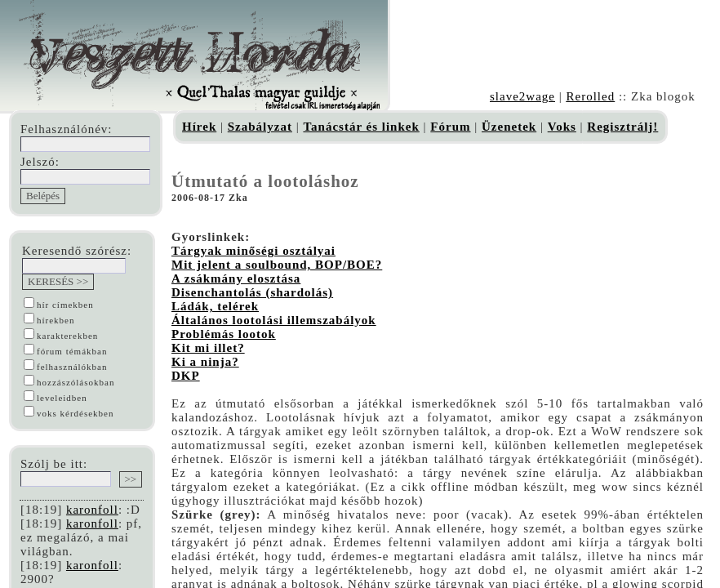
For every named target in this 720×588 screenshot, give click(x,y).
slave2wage (522, 96)
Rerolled (590, 96)
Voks (562, 127)
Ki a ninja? (205, 362)
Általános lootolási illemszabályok (274, 320)
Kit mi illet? (208, 348)
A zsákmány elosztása (236, 278)
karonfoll (92, 510)
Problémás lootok (224, 334)
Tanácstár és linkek (361, 127)
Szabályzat (260, 127)
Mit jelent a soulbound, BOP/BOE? (277, 265)
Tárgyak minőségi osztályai (253, 251)
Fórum (450, 127)
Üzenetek (509, 127)
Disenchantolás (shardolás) (252, 292)
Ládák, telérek (215, 306)
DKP (186, 376)
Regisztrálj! (622, 127)
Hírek (199, 127)
